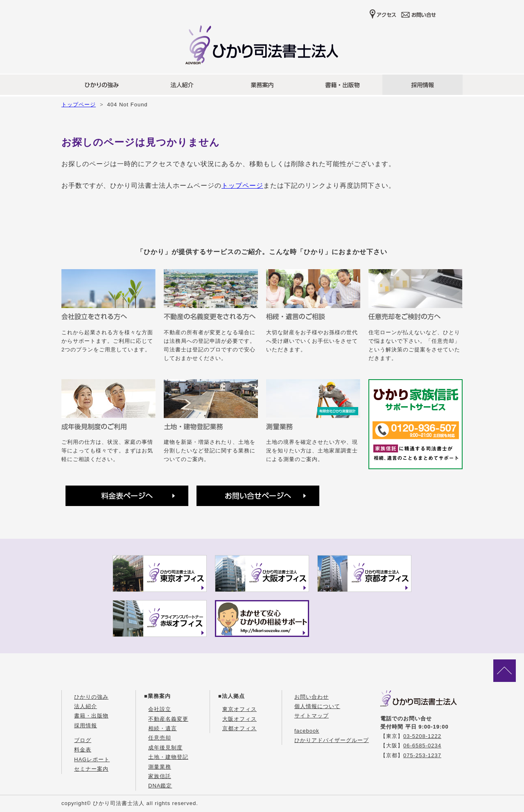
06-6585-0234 (422, 746)
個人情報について (317, 706)
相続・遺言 (163, 728)
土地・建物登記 (168, 757)
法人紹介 (86, 706)
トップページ (79, 105)
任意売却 (160, 738)
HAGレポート (92, 759)
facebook (307, 731)
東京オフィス (239, 709)
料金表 (83, 750)
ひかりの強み (91, 697)
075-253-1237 (422, 755)
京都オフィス (239, 728)
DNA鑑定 (160, 786)
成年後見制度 (165, 748)
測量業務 (160, 767)
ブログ (83, 740)
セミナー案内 (91, 769)
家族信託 (160, 776)
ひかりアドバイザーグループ (332, 740)
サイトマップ (312, 716)
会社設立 (160, 709)
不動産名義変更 (168, 719)
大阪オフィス (239, 719)
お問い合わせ (312, 697)
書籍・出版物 (91, 716)
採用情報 (86, 725)
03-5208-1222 (422, 736)
